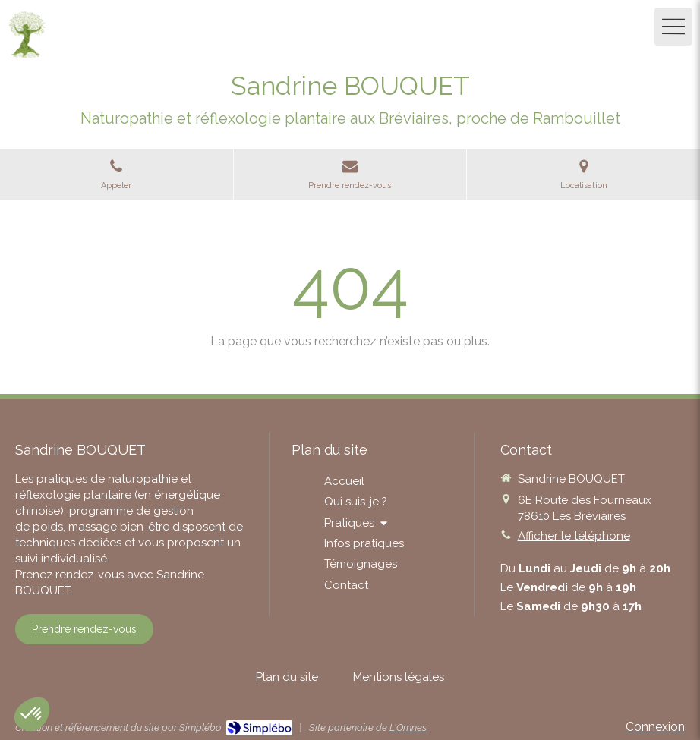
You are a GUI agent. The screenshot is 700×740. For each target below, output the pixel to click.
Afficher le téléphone (574, 536)
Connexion (655, 727)
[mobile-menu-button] (673, 27)
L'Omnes (408, 727)
